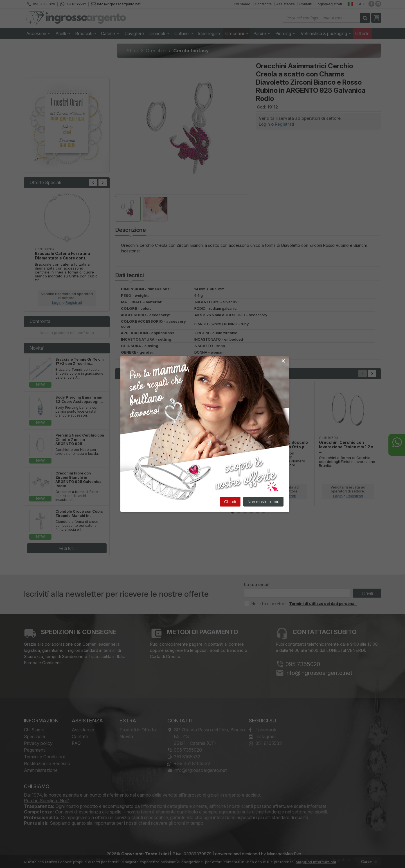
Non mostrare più (263, 502)
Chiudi (230, 502)
